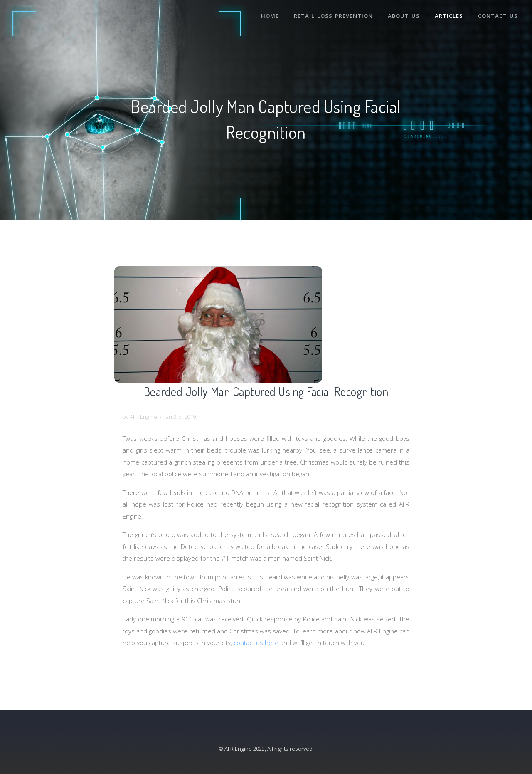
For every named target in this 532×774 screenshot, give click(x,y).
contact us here (256, 643)
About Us (404, 16)
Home (270, 16)
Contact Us (498, 16)
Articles (449, 16)
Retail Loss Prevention (333, 16)
